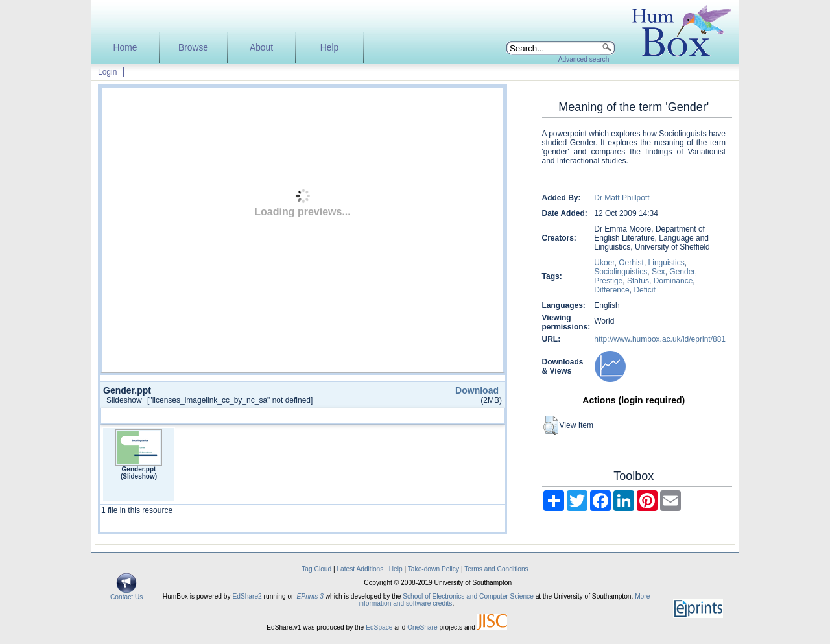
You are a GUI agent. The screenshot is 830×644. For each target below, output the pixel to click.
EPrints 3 (310, 596)
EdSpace (379, 627)
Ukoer (604, 263)
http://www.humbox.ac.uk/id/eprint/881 (660, 339)
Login (107, 72)
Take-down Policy (433, 569)
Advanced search (584, 59)
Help (329, 48)
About (261, 48)
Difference (611, 290)
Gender (682, 272)
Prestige (608, 281)
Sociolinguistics (621, 272)
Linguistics (667, 263)
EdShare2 (247, 596)
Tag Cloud (316, 569)
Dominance (673, 281)
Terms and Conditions (496, 569)
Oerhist (631, 263)
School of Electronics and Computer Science (468, 596)
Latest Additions (360, 569)
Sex (658, 272)
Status (638, 281)
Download (477, 390)
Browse (193, 48)
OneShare (422, 627)
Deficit (644, 290)
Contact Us (126, 594)
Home (125, 48)
